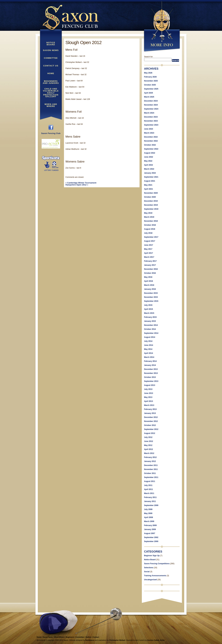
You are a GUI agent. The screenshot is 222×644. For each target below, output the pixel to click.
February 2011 (150, 497)
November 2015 (151, 297)
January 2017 (150, 265)
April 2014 (149, 353)
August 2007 (150, 533)
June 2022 (149, 157)
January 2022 (150, 173)
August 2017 (150, 241)
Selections (149, 568)
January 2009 (150, 529)
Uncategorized (151, 580)
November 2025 (151, 81)
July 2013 (148, 389)
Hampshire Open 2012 (77, 185)
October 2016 (150, 273)
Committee (51, 58)
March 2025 (149, 97)
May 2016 (148, 277)
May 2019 (148, 213)
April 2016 (149, 281)
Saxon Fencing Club (51, 132)
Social (147, 572)
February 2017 (150, 261)
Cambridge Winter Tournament (81, 183)
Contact (96, 637)
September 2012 (151, 429)
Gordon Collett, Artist (156, 640)
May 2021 (148, 185)
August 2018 (150, 229)
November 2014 (151, 325)
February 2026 (150, 77)
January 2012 (150, 461)
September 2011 (151, 477)
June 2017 (149, 245)
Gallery (51, 97)
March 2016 (149, 285)
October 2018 (150, 225)
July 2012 (148, 437)
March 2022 (149, 169)
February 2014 (150, 361)
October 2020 (150, 197)
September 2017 (151, 237)
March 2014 (149, 357)
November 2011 (151, 469)
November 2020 (151, 193)
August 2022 (150, 153)
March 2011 (149, 493)
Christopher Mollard (117, 640)
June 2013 (149, 393)
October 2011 (150, 473)
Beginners (70, 637)
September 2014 (151, 333)
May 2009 (148, 513)
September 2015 (151, 301)
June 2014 (149, 345)
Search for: (149, 57)
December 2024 (151, 101)
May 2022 (148, 161)
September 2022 (151, 149)
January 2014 (150, 365)
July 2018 (148, 233)
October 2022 (150, 145)
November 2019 (151, 205)
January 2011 (150, 501)
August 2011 (150, 481)
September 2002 (151, 537)
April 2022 (149, 165)
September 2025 (151, 89)
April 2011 (149, 489)
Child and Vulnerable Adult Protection (51, 90)
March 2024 (149, 113)
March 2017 (149, 257)
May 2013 (148, 397)
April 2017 (149, 253)
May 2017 (148, 249)
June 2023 (149, 129)
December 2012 (151, 417)
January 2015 (150, 321)
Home (51, 73)
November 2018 (151, 221)
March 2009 (149, 521)
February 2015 (150, 317)
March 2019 (149, 217)
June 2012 (149, 441)
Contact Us (51, 66)
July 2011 (148, 485)
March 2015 (149, 313)
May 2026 (148, 73)
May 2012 (148, 445)
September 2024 (151, 109)
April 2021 (149, 189)
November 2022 (151, 141)
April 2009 (149, 517)
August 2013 (150, 385)
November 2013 (151, 373)
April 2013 (149, 401)
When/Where (59, 637)
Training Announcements (155, 576)
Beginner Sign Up (152, 556)
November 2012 (151, 421)
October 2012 (150, 425)
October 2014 (150, 329)
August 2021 (150, 181)
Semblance (90, 640)
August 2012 (150, 433)
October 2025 (150, 85)
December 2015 (151, 293)
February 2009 (150, 525)
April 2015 (149, 309)
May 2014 (148, 349)
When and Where (51, 105)
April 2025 (149, 93)
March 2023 (149, 133)
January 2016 (150, 289)
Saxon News (51, 50)
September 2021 (151, 177)
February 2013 (150, 409)
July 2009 (148, 509)
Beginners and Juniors (51, 82)
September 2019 (151, 209)
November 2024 (151, 105)
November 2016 (151, 269)
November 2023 (151, 121)
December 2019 (151, 201)
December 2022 (151, 137)
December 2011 (151, 465)
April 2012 (149, 449)
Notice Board (51, 44)
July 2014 (148, 341)
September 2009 (151, 505)
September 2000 (151, 541)
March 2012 (149, 453)
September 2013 (151, 381)
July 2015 (148, 305)
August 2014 (150, 337)
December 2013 (151, 369)
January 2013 (150, 413)
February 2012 (150, 457)
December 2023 (151, 117)
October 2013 (150, 377)
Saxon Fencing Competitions (157, 564)
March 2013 (149, 405)
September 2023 (151, 125)
